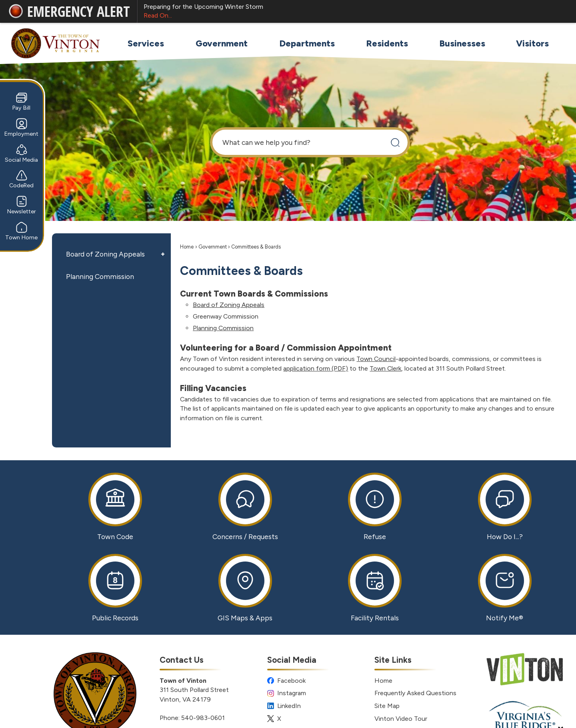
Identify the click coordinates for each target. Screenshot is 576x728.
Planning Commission (100, 276)
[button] (395, 142)
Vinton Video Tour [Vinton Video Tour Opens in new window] (401, 719)
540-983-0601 (203, 718)
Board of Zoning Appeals (105, 254)
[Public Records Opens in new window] (115, 588)
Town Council (376, 359)
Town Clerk (385, 368)
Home (187, 247)
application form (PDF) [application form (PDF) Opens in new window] (316, 368)
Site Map (387, 706)
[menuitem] (146, 43)
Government (213, 247)
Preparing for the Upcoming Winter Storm (353, 12)
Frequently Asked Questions (415, 693)
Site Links (393, 660)
